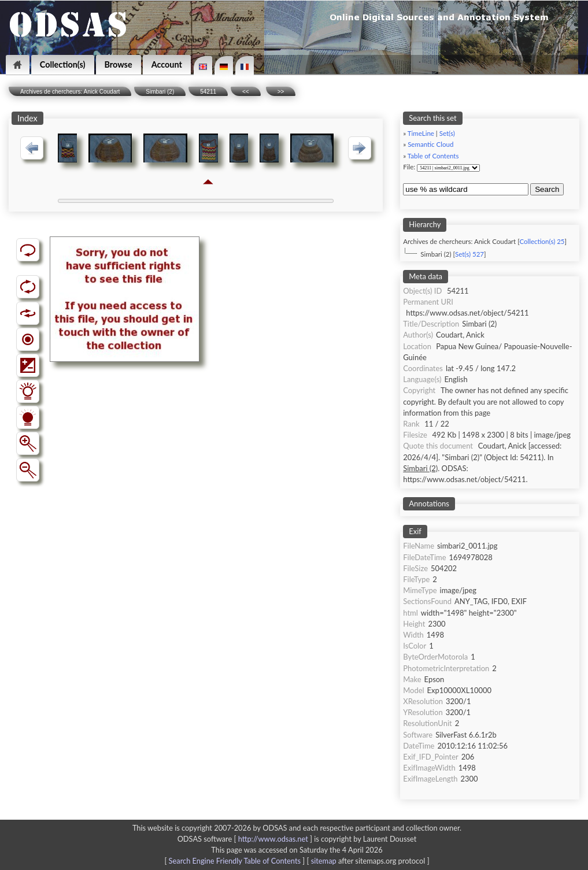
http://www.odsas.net (273, 839)
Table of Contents (433, 156)
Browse (119, 64)
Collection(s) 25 (542, 241)
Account (167, 64)
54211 (208, 92)
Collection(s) (63, 64)
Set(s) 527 (469, 254)
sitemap (324, 861)
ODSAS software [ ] (246, 839)
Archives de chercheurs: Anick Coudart (70, 92)
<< (246, 92)
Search (547, 189)
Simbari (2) (160, 92)
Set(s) (447, 133)
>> (281, 92)
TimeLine (421, 133)
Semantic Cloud (430, 144)
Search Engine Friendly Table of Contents (235, 861)
